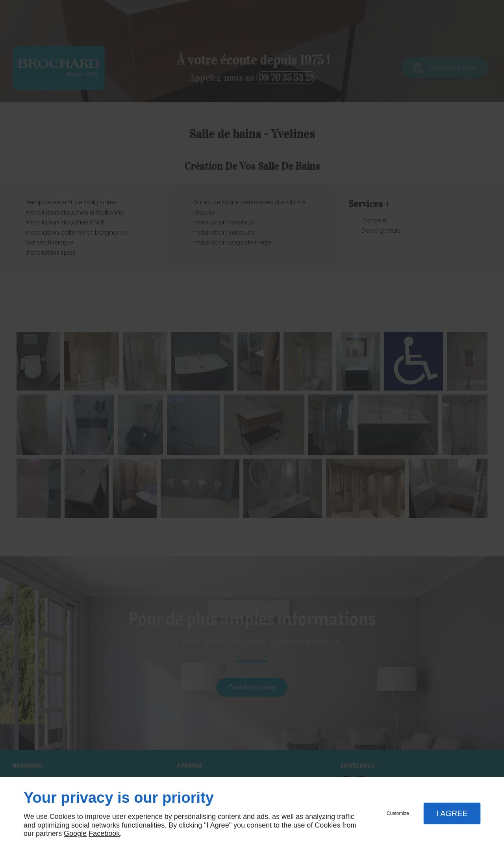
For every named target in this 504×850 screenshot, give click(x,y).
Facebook (104, 833)
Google (75, 833)
